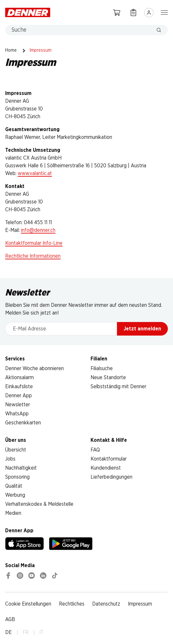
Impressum (140, 604)
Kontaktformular (109, 459)
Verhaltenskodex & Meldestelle (39, 504)
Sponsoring (17, 477)
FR (26, 632)
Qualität (14, 486)
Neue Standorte (108, 378)
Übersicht (16, 450)
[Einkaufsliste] (133, 12)
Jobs (10, 459)
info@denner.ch (38, 230)
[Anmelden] (149, 13)
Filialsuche (102, 369)
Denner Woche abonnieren (34, 369)
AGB (10, 619)
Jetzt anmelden (142, 329)
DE (9, 632)
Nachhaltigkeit (21, 468)
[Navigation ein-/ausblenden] (164, 12)
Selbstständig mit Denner (118, 387)
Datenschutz (106, 604)
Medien (13, 513)
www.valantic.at (35, 173)
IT (41, 632)
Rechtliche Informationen (33, 256)
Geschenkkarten (23, 423)
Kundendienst (106, 468)
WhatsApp (17, 414)
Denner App (19, 396)
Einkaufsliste (19, 387)
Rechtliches (72, 604)
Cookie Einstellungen (28, 604)
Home (11, 50)
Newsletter (18, 405)
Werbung (15, 495)
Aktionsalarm (19, 378)
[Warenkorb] (117, 12)
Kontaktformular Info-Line (34, 243)
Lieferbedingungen (111, 477)
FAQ (95, 450)
